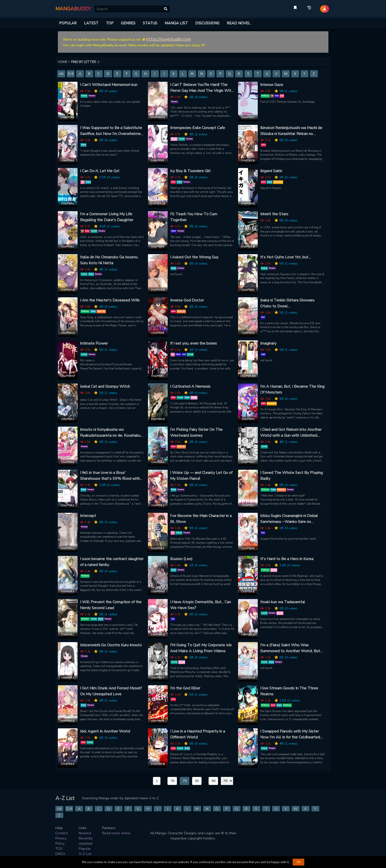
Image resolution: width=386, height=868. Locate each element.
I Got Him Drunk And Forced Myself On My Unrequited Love (111, 691)
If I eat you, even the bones (193, 343)
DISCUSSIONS (207, 23)
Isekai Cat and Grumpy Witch (105, 386)
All (61, 74)
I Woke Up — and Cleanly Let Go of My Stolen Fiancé (201, 476)
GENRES (128, 23)
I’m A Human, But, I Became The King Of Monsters (292, 389)
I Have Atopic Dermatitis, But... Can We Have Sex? (201, 605)
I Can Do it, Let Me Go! (100, 171)
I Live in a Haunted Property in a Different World (198, 734)
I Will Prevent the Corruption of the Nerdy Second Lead (111, 605)
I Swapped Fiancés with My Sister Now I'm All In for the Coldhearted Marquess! (290, 734)
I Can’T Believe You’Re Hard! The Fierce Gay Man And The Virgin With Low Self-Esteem (202, 88)
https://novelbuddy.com (169, 39)
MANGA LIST (176, 23)
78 (172, 781)
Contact (62, 833)
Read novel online (116, 833)
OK (298, 862)
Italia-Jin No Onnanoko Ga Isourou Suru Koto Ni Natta (109, 260)
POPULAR (68, 23)
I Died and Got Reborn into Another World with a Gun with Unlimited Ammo (291, 433)
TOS (59, 849)
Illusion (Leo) (181, 559)
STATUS (150, 23)
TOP (110, 23)
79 (185, 781)
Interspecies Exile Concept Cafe (198, 128)
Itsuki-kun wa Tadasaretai (282, 602)
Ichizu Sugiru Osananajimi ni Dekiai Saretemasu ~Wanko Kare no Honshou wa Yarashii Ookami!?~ (289, 519)
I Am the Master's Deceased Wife (110, 300)
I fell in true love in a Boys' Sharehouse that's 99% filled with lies (110, 476)
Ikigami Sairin (271, 171)
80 (197, 781)
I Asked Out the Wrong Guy (194, 257)
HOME (64, 62)
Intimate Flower (94, 343)
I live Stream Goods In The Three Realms (289, 691)
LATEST (91, 23)
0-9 (71, 74)
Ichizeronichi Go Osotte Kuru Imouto (111, 645)
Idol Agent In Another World (105, 731)
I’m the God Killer (185, 688)
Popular (85, 849)
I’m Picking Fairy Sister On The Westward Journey (196, 433)
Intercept (88, 516)
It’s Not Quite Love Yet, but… (286, 257)
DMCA (60, 854)
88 (213, 781)
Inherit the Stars (274, 214)
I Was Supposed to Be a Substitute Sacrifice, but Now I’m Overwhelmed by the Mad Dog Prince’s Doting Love (111, 131)
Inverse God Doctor (187, 300)
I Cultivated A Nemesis (190, 386)
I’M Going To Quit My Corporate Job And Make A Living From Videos (201, 648)
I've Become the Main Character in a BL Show (201, 519)
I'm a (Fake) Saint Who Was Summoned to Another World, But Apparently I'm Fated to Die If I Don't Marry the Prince (290, 648)
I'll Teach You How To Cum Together (194, 217)
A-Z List (85, 854)
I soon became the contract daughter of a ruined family (112, 562)
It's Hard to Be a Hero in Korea (287, 559)
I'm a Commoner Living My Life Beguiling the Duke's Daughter (107, 217)
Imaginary (268, 343)
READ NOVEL (239, 23)
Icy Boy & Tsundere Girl (190, 171)
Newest (85, 833)
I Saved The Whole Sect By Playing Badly (291, 476)
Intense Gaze (272, 85)
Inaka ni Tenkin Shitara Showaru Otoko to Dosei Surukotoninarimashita (287, 303)
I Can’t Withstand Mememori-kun (109, 85)
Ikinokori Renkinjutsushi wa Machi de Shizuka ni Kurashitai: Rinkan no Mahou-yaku (291, 131)
